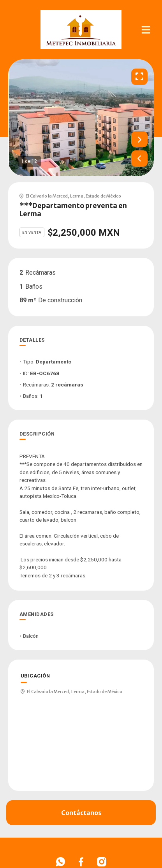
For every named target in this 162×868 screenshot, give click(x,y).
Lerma (77, 196)
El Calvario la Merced (47, 196)
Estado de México (103, 196)
